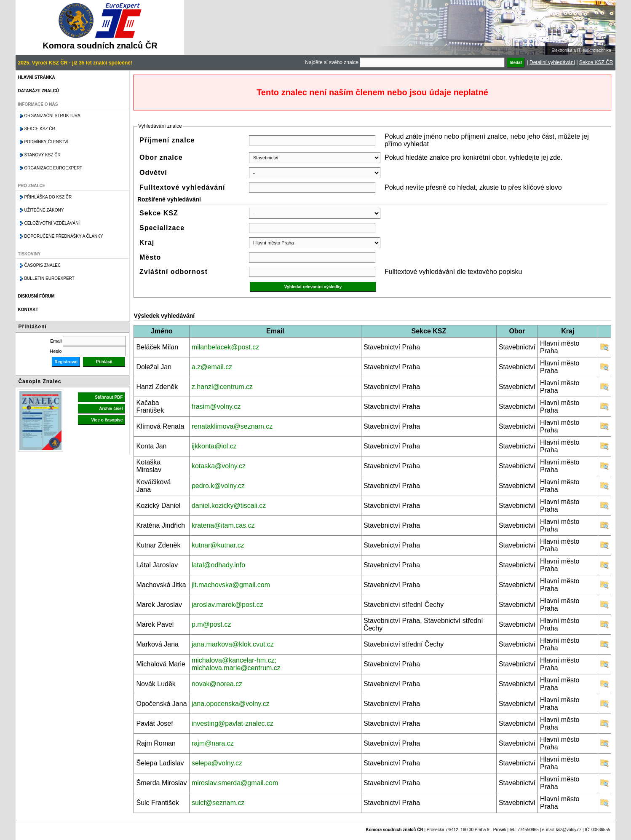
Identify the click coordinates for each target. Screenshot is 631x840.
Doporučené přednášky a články (63, 236)
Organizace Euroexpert (53, 168)
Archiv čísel (111, 409)
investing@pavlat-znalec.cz (233, 723)
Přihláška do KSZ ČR (48, 197)
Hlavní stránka (36, 77)
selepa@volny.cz (217, 763)
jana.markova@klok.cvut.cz (233, 644)
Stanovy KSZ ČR (42, 155)
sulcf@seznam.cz (218, 803)
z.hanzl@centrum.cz (222, 387)
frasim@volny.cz (216, 407)
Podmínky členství (46, 142)
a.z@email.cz (212, 367)
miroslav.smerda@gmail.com (235, 783)
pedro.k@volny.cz (218, 486)
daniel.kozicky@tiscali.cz (229, 506)
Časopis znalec (42, 265)
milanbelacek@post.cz (225, 347)
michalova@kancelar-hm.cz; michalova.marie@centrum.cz (236, 664)
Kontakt (28, 310)
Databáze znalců (38, 91)
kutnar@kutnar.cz (218, 545)
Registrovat (66, 362)
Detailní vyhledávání (552, 62)
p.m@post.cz (211, 624)
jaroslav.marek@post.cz (227, 605)
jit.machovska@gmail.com (231, 585)
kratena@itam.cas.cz (223, 525)
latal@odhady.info (218, 565)
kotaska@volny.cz (219, 466)
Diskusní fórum (36, 296)
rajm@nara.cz (213, 743)
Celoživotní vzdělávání (52, 223)
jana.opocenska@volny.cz (231, 704)
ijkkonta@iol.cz (214, 446)
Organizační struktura (52, 116)
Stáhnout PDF (109, 397)
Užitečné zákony (44, 210)
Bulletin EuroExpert (49, 278)
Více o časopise (107, 420)
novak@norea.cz (217, 684)
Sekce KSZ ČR (596, 62)
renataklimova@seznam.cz (232, 426)
